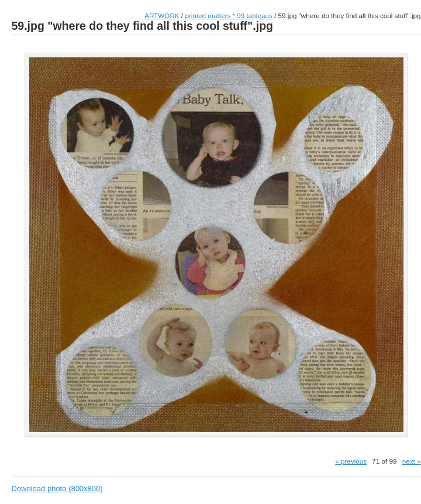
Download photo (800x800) (57, 488)
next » (412, 461)
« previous (351, 461)
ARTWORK (162, 16)
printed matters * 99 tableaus (228, 16)
